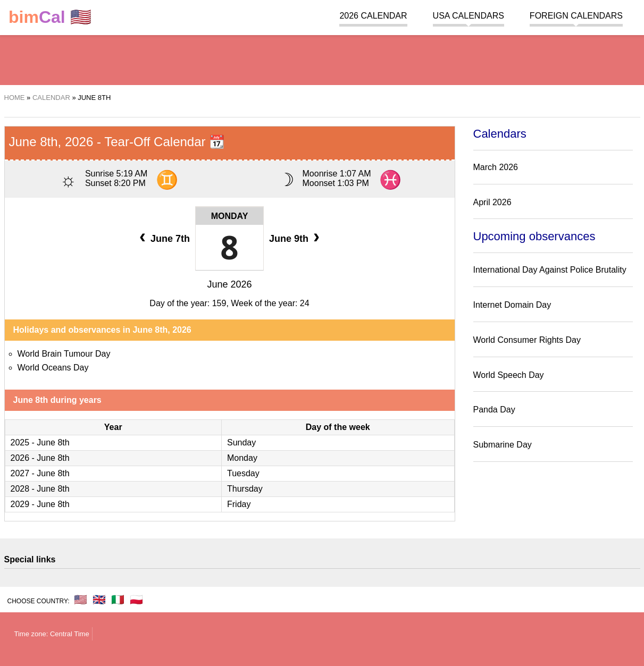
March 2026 (496, 167)
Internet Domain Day (512, 305)
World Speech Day (509, 375)
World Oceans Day (53, 368)
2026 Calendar (373, 16)
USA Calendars (469, 16)
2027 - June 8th (40, 473)
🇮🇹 (118, 600)
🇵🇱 (136, 600)
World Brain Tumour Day (64, 354)
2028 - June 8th (40, 489)
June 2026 (229, 284)
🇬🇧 (99, 600)
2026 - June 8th (40, 458)
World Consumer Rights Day (527, 340)
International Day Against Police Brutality (550, 270)
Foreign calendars (576, 16)
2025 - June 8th (40, 442)
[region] (322, 58)
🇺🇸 (50, 17)
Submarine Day (503, 445)
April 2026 (492, 202)
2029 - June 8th (40, 504)
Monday (230, 216)
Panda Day (494, 410)
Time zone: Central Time (52, 634)
